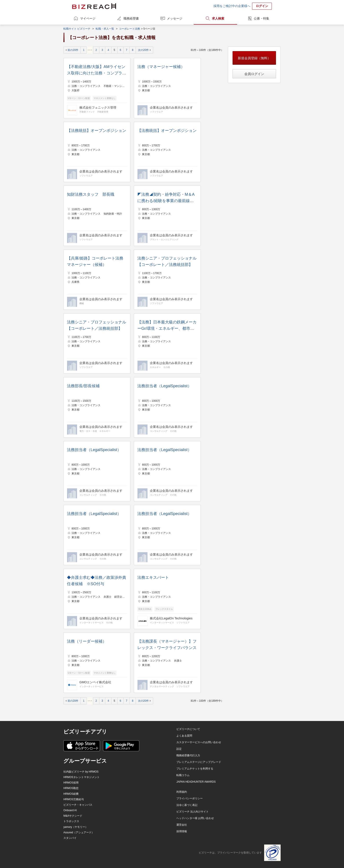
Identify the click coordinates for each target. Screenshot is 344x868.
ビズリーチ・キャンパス (78, 805)
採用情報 (182, 831)
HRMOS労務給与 (74, 799)
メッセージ (175, 18)
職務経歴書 (131, 18)
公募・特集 (262, 18)
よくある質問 (184, 736)
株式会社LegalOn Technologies (171, 618)
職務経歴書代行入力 (188, 755)
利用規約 (182, 792)
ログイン (262, 6)
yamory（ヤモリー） (76, 827)
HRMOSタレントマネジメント (82, 777)
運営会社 (182, 825)
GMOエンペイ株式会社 (95, 682)
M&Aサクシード (73, 816)
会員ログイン (254, 74)
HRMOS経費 (71, 794)
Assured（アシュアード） (79, 832)
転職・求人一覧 (105, 29)
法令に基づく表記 (187, 805)
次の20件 (143, 50)
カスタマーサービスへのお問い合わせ (199, 742)
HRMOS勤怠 (71, 788)
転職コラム (183, 775)
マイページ (88, 18)
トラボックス (71, 821)
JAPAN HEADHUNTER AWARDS (196, 782)
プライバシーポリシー (190, 798)
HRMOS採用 (71, 783)
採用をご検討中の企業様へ (232, 6)
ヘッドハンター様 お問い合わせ (195, 818)
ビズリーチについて (188, 729)
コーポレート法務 (129, 29)
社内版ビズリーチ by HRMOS (81, 772)
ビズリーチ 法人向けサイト (193, 812)
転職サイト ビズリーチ (77, 29)
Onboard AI (70, 810)
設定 (179, 749)
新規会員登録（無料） (254, 58)
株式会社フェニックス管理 (98, 108)
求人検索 (218, 18)
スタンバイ (70, 838)
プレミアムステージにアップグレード (199, 762)
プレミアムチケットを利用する (195, 769)
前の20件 (73, 50)
